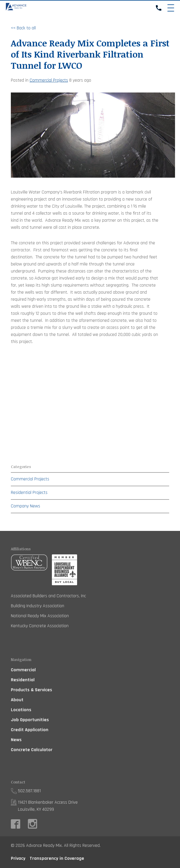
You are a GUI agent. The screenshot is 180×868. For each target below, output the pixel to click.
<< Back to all (23, 28)
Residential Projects (29, 493)
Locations (21, 710)
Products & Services (32, 690)
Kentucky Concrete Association (40, 626)
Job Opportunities (30, 720)
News (16, 740)
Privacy (18, 858)
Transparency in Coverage (57, 858)
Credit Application (30, 730)
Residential (23, 680)
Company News (26, 506)
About (17, 700)
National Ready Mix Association (40, 616)
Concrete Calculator (32, 750)
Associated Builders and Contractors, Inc (48, 596)
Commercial (23, 670)
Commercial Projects (49, 80)
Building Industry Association (38, 606)
